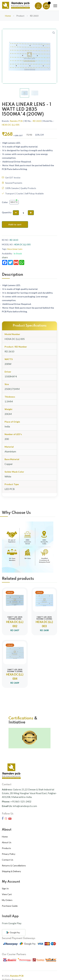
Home (8, 16)
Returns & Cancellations (14, 865)
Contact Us (8, 860)
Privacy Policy (9, 854)
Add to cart (15, 224)
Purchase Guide (10, 906)
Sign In (5, 888)
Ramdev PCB (16, 121)
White (14, 202)
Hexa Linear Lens (15, 249)
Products (6, 848)
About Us (7, 842)
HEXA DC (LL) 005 (11, 125)
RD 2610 (37, 121)
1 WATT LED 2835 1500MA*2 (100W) (44, 618)
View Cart (7, 894)
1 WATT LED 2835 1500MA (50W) (15, 618)
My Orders (7, 900)
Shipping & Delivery (11, 871)
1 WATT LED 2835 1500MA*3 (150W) (15, 671)
